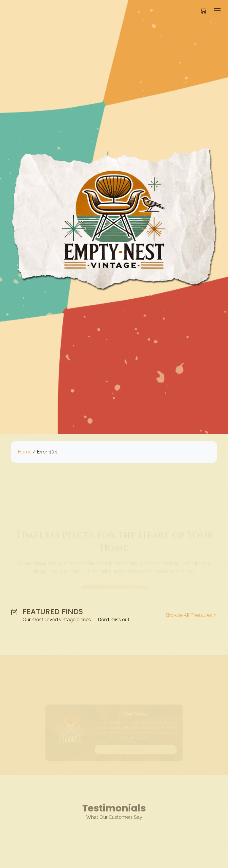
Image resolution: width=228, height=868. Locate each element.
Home (25, 452)
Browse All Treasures (192, 615)
